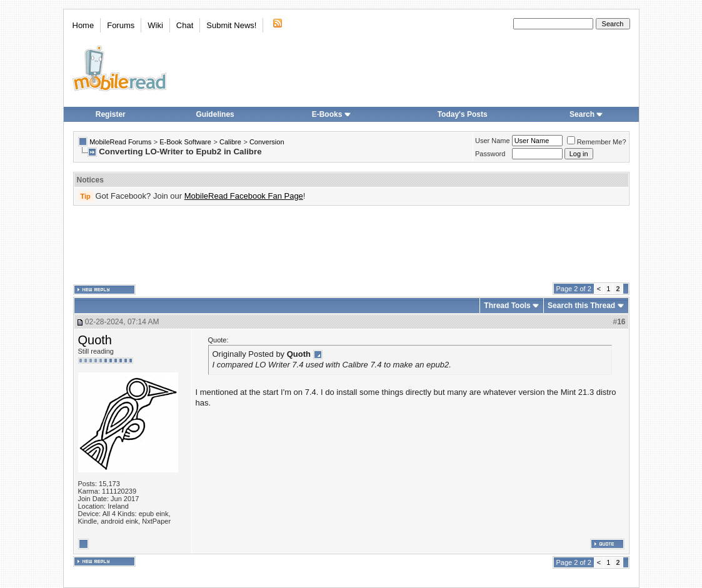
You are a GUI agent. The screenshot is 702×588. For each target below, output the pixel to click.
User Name (493, 141)
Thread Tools (507, 306)
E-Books (332, 114)
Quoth (95, 340)
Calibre (230, 142)
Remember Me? (597, 142)
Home (83, 25)
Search (586, 114)
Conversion (267, 142)
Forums (121, 25)
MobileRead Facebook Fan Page (244, 196)
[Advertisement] (351, 244)
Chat (185, 25)
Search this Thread (581, 306)
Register (111, 114)
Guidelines (215, 114)
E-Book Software (185, 142)
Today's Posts (463, 114)
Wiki (155, 25)
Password (490, 154)
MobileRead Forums (120, 142)
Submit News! (231, 25)
